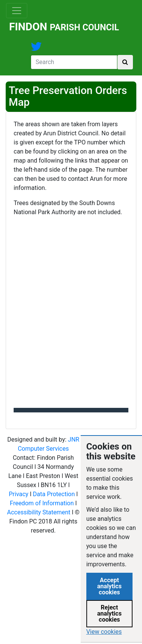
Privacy (19, 494)
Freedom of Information (42, 503)
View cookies (104, 632)
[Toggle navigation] (17, 11)
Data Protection (54, 494)
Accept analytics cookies (110, 586)
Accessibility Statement (39, 512)
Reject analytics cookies (110, 613)
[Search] (74, 62)
